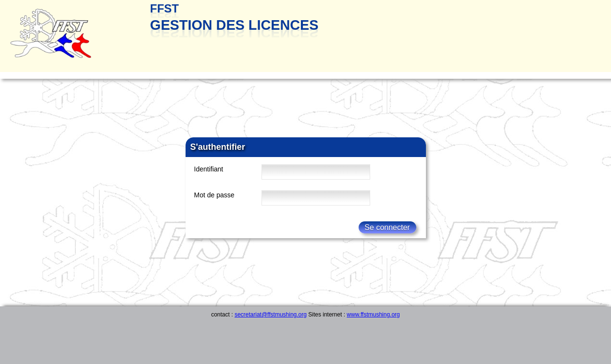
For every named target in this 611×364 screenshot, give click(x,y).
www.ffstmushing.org (373, 315)
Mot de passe (214, 195)
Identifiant (209, 169)
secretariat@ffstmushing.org (271, 315)
